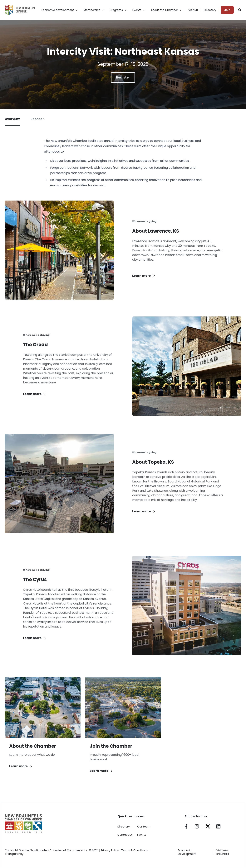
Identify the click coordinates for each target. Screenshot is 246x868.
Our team (144, 827)
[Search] (240, 10)
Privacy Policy (110, 850)
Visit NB (193, 10)
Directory (210, 10)
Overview (12, 121)
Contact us (125, 835)
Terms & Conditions (134, 850)
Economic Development (187, 852)
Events (142, 835)
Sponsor (37, 119)
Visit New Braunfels (223, 852)
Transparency (14, 854)
